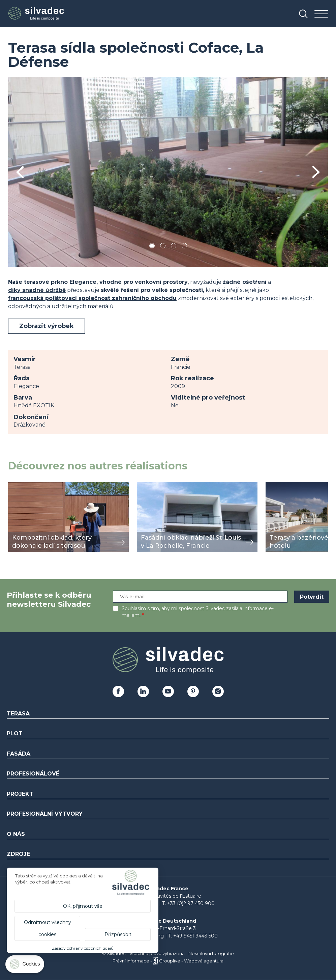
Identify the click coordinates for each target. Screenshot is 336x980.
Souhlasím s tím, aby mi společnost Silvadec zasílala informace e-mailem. (198, 612)
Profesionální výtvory (45, 814)
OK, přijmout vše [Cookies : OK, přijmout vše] (83, 906)
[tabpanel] (168, 172)
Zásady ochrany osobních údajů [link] (83, 948)
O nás (16, 834)
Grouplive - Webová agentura (191, 961)
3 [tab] (174, 247)
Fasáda (19, 754)
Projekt (20, 794)
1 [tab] (152, 247)
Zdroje (18, 854)
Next (316, 172)
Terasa (18, 714)
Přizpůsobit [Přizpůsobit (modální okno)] (118, 934)
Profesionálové (33, 774)
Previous (20, 172)
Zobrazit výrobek (47, 326)
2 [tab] (163, 247)
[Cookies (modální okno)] (25, 966)
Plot (15, 733)
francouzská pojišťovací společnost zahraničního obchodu (92, 298)
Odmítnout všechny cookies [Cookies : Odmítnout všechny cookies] (48, 928)
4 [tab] (184, 247)
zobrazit (19, 485)
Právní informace (131, 961)
